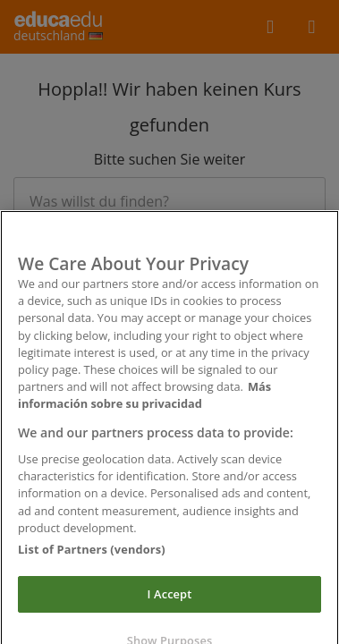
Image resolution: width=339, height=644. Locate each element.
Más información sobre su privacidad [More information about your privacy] (144, 401)
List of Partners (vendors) (92, 555)
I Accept (170, 600)
